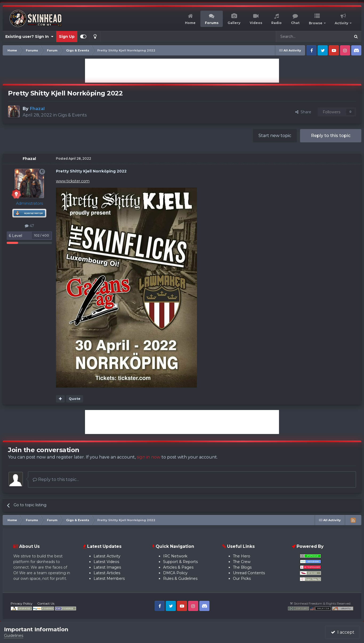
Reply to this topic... (56, 479)
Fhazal (29, 159)
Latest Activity (107, 556)
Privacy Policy (22, 603)
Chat (295, 23)
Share (303, 112)
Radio (276, 23)
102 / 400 (42, 235)
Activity (342, 23)
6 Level (15, 236)
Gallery (234, 23)
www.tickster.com (73, 181)
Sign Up (67, 37)
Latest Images (107, 567)
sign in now (149, 457)
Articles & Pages (178, 567)
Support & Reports (180, 562)
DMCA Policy (175, 573)
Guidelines (14, 636)
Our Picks (242, 578)
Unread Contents (249, 573)
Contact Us (46, 603)
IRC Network (175, 556)
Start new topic (275, 136)
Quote (75, 399)
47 (29, 226)
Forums (212, 23)
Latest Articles (107, 573)
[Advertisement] (182, 71)
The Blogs (242, 567)
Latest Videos (106, 562)
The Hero (242, 556)
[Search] (300, 37)
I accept (343, 632)
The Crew (242, 562)
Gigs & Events (72, 115)
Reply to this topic (331, 136)
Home (190, 23)
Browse (316, 23)
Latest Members (109, 578)
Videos (256, 23)
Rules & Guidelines (180, 578)
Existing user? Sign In (29, 37)
